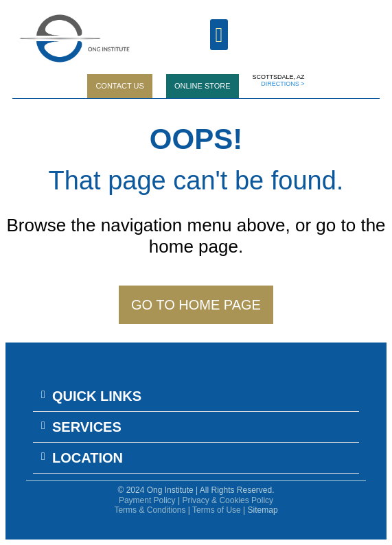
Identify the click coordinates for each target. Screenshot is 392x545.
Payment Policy (147, 500)
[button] (196, 396)
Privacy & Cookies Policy (228, 500)
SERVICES (87, 427)
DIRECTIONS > (283, 84)
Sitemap (263, 510)
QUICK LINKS (97, 396)
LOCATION (88, 458)
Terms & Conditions (150, 510)
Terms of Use (217, 510)
